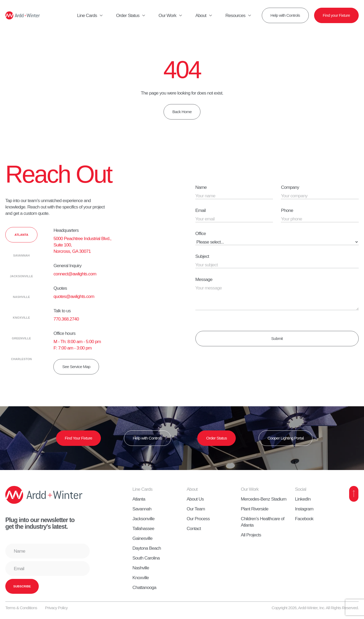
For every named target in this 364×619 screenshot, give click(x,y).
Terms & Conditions (21, 608)
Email (201, 210)
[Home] (23, 15)
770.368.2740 (66, 319)
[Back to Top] (354, 494)
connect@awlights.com (75, 274)
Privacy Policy (56, 608)
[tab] (21, 235)
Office (201, 233)
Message (204, 279)
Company (290, 187)
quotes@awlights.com (74, 296)
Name (201, 187)
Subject (202, 256)
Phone (287, 210)
